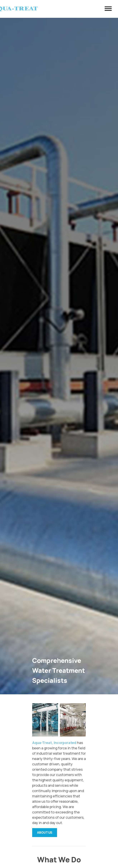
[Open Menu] (108, 9)
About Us (45, 833)
